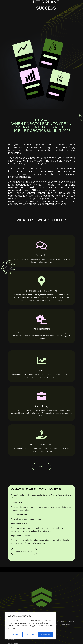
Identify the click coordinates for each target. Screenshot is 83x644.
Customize (15, 634)
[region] (30, 626)
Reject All (30, 634)
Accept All (46, 634)
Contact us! (41, 467)
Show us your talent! (24, 551)
